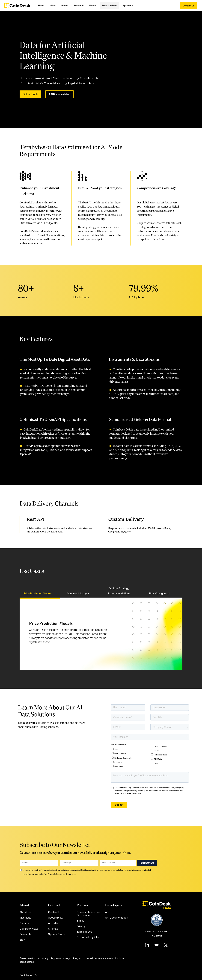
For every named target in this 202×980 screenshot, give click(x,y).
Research (25, 934)
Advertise (54, 923)
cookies (73, 958)
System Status (57, 934)
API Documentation (59, 94)
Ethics (80, 921)
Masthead (25, 918)
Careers (24, 923)
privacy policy (48, 958)
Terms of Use (84, 932)
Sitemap (53, 929)
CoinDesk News (29, 929)
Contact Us (55, 912)
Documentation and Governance (88, 914)
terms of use (62, 958)
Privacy (81, 926)
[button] (41, 6)
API (107, 912)
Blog (22, 940)
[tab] (40, 594)
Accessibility (56, 918)
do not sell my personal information (101, 958)
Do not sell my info (88, 937)
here (74, 874)
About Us (25, 912)
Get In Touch (30, 94)
